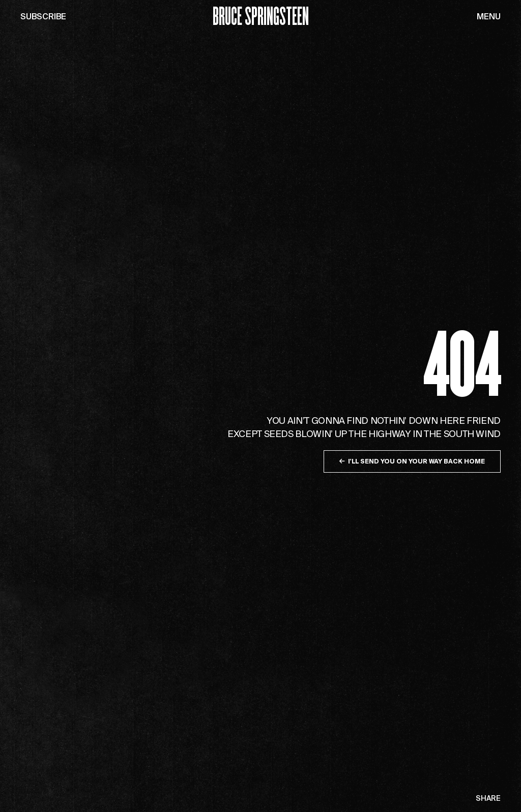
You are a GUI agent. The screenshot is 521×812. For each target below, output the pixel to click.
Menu (489, 16)
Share (488, 799)
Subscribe (43, 16)
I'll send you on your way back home (412, 461)
